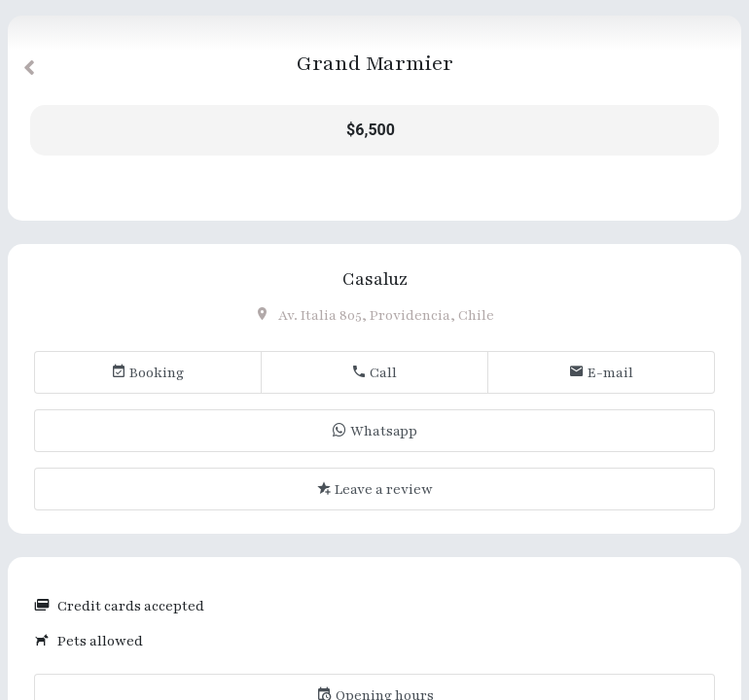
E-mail (601, 373)
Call (374, 373)
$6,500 (371, 130)
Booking (147, 373)
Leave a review (374, 490)
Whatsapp (374, 431)
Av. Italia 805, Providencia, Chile (374, 315)
